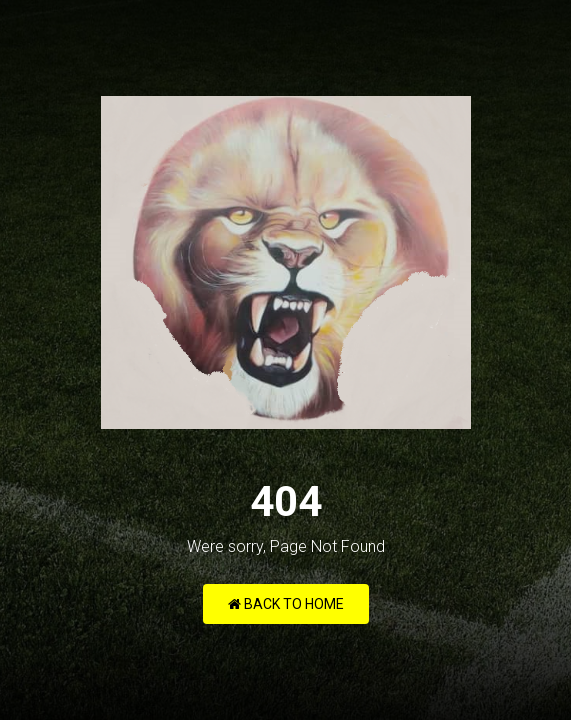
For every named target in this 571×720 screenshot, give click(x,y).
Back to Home (286, 604)
